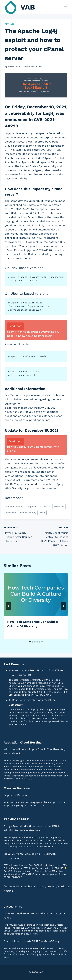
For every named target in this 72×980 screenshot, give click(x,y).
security (11, 513)
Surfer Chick (14, 66)
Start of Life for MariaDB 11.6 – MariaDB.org (31, 941)
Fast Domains (14, 664)
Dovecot (45, 506)
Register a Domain (15, 795)
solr (43, 513)
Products (59, 506)
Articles (10, 24)
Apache (32, 506)
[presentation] (36, 594)
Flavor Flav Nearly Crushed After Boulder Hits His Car (19, 534)
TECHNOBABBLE (16, 819)
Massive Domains (17, 788)
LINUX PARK (13, 907)
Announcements (15, 506)
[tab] (30, 642)
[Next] (64, 606)
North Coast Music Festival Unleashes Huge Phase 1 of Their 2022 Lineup (53, 536)
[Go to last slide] (8, 606)
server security (28, 513)
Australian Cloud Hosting (23, 742)
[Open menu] (66, 7)
